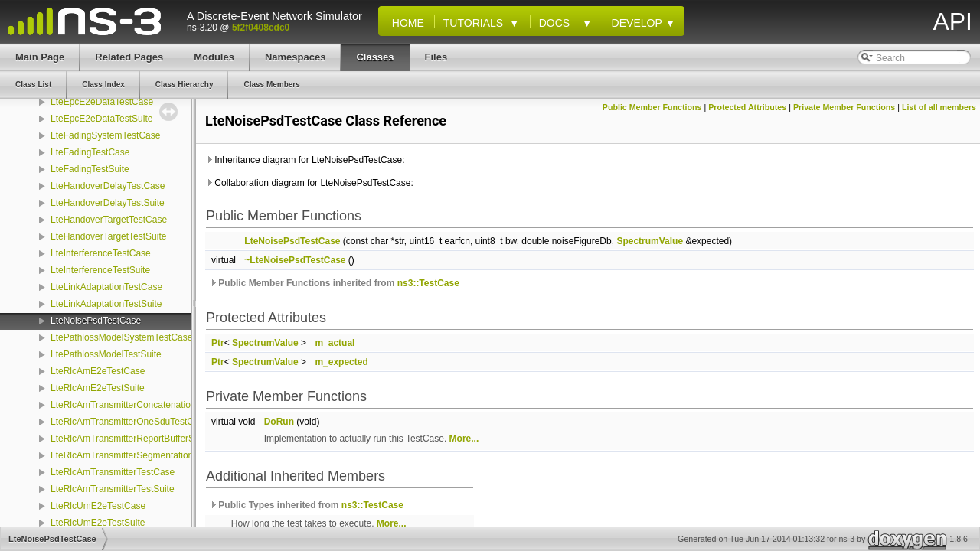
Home (405, 23)
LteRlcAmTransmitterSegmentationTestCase (141, 455)
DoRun (279, 422)
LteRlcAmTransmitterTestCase (113, 472)
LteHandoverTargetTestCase (109, 220)
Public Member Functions (652, 107)
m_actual (335, 343)
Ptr (218, 343)
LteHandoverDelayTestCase (108, 186)
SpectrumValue (650, 241)
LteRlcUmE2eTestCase (98, 506)
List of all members (939, 107)
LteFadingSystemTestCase (105, 135)
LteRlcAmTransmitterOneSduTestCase (129, 422)
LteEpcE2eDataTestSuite (101, 119)
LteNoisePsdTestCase (96, 321)
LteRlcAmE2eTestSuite (98, 388)
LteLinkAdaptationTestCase (106, 287)
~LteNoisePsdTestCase (295, 260)
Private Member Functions (844, 107)
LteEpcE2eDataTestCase (102, 102)
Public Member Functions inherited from (334, 283)
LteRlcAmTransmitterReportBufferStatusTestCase (152, 439)
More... (464, 439)
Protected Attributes (747, 107)
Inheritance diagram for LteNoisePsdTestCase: (305, 160)
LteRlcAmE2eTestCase (98, 371)
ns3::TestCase (428, 283)
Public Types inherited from (306, 505)
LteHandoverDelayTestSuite (108, 203)
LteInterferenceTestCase (101, 253)
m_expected (341, 362)
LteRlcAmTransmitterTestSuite (113, 489)
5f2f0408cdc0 (261, 28)
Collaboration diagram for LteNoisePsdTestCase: (309, 183)
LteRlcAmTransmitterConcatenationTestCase (142, 405)
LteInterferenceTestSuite (100, 270)
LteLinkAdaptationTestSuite (106, 304)
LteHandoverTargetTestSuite (108, 236)
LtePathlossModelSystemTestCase (121, 337)
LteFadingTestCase (90, 152)
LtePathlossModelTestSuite (106, 354)
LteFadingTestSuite (90, 169)
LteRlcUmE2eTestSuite (98, 523)
